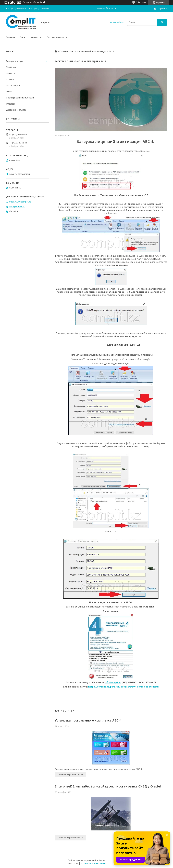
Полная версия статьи (71, 774)
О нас (23, 37)
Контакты (36, 37)
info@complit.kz (113, 682)
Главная (10, 37)
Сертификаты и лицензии (20, 98)
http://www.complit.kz (20, 202)
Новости (11, 73)
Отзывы (10, 104)
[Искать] (162, 22)
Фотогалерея (13, 85)
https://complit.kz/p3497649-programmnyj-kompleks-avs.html (123, 687)
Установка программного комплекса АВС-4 (88, 720)
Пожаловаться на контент (94, 863)
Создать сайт (29, 2)
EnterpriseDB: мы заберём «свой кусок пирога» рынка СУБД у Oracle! (108, 786)
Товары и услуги (15, 61)
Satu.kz (102, 860)
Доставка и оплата (57, 37)
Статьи (64, 51)
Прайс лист (12, 67)
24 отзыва (141, 2)
